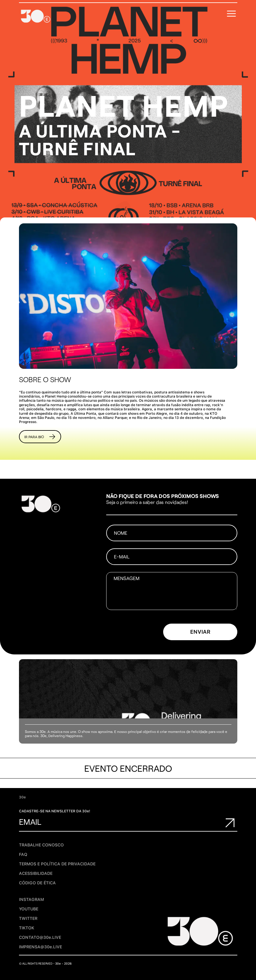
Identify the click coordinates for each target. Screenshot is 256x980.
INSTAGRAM (31, 899)
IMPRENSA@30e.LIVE (40, 947)
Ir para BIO (40, 437)
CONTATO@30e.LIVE (40, 937)
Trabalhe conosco (41, 845)
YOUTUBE (29, 909)
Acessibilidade (36, 873)
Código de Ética (37, 883)
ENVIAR (200, 632)
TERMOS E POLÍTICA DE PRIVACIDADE (57, 864)
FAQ (23, 854)
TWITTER (28, 918)
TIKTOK (27, 928)
